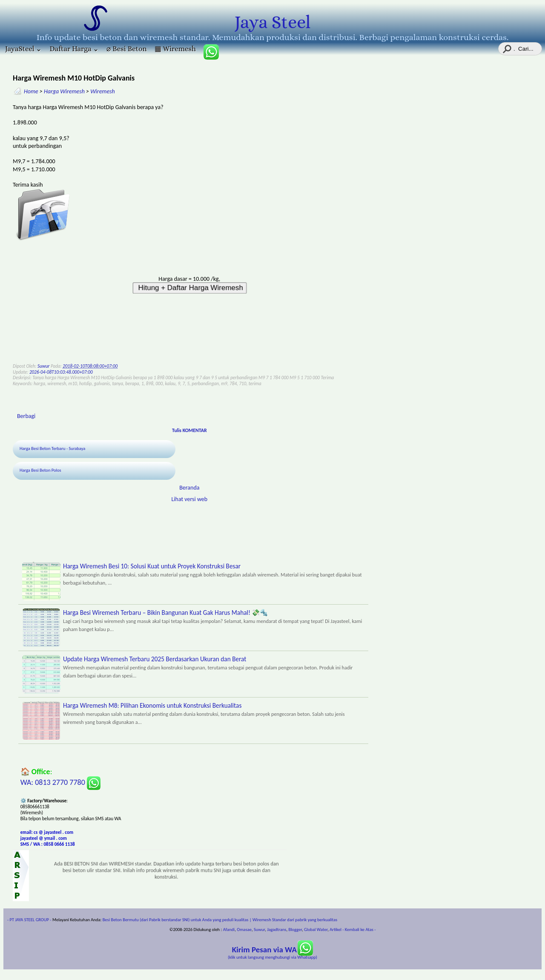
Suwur (259, 930)
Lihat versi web (189, 499)
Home (31, 91)
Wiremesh (103, 91)
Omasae (244, 930)
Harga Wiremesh (64, 91)
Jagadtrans (277, 930)
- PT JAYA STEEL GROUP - (29, 920)
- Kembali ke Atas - (359, 930)
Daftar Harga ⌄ (74, 49)
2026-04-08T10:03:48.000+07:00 (61, 372)
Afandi (229, 930)
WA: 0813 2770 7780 (60, 782)
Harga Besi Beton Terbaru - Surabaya (52, 448)
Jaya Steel (272, 22)
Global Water (316, 930)
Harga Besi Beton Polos (40, 470)
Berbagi (26, 416)
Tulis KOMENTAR (189, 430)
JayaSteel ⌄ (23, 49)
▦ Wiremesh (175, 49)
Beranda (189, 488)
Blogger (295, 930)
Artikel (336, 930)
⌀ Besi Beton (126, 49)
